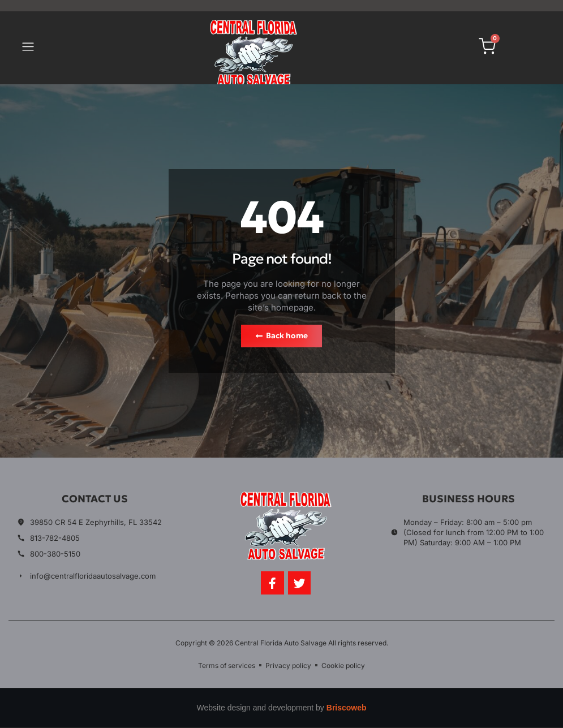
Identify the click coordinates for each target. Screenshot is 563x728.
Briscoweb (347, 708)
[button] (28, 48)
